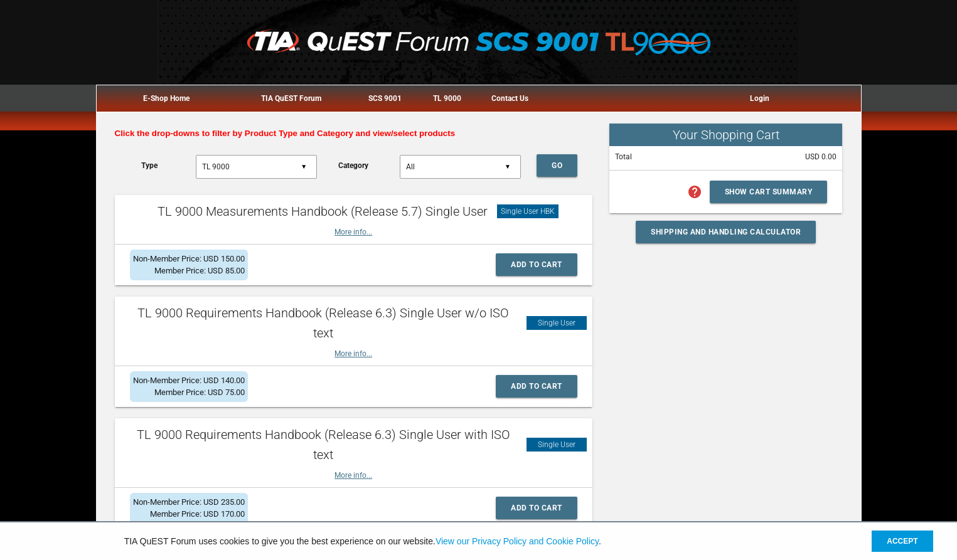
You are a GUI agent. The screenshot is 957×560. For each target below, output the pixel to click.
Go (557, 166)
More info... (353, 232)
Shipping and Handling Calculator (726, 232)
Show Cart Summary (769, 192)
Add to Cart (537, 265)
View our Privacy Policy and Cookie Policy (517, 541)
